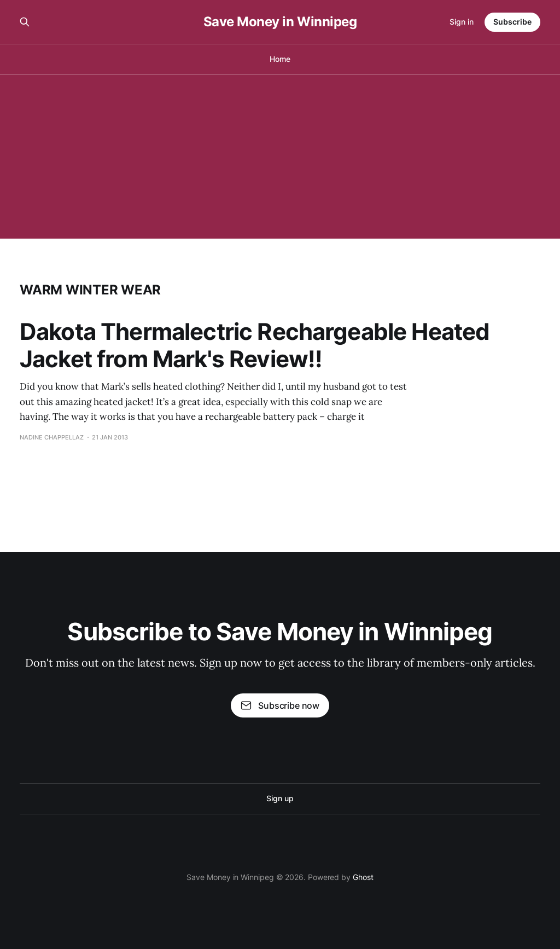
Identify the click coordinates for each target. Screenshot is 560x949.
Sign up (280, 798)
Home (280, 59)
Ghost (363, 877)
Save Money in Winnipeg (280, 22)
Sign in (462, 22)
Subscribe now (280, 705)
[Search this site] (25, 22)
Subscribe (512, 22)
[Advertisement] (280, 157)
